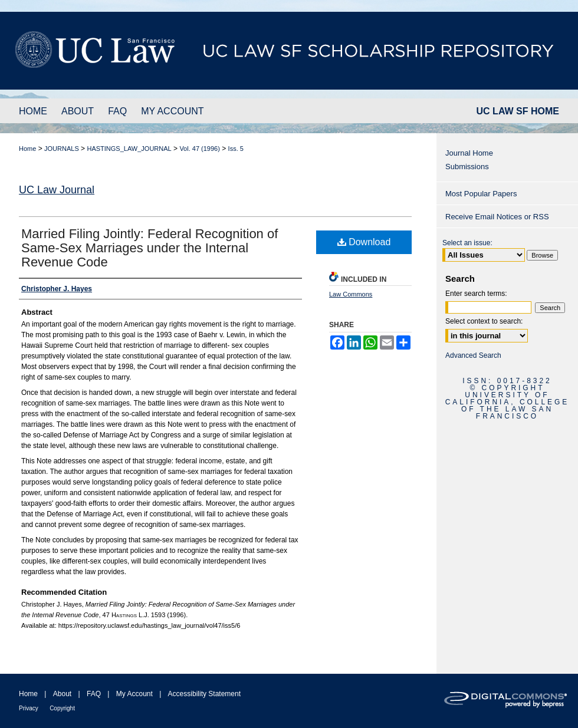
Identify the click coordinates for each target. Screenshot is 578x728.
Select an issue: (467, 243)
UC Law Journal (57, 190)
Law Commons (351, 294)
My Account (134, 694)
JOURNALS (62, 149)
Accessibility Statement (204, 694)
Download (364, 242)
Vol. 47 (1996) (200, 149)
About (62, 694)
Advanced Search (473, 355)
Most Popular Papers (481, 194)
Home (27, 149)
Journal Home (469, 153)
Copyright (62, 708)
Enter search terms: (476, 294)
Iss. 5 (236, 149)
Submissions (467, 167)
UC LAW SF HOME (518, 111)
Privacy (29, 708)
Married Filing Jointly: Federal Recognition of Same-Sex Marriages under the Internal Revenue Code (150, 248)
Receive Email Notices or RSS (497, 217)
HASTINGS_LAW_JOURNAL (129, 149)
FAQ (94, 694)
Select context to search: (484, 321)
